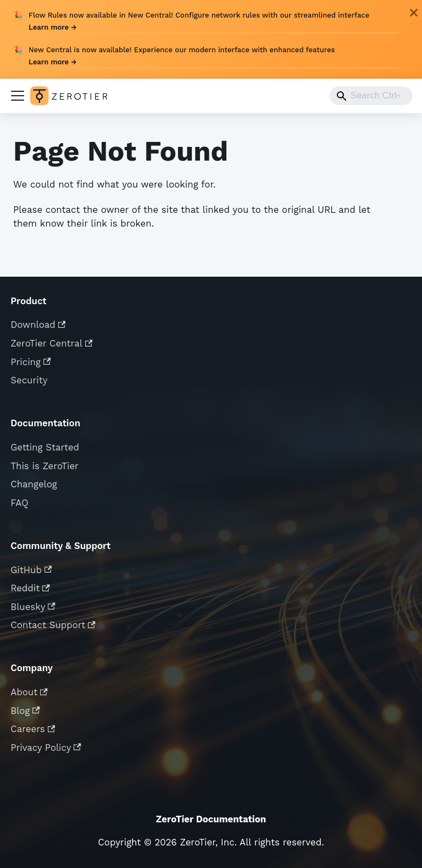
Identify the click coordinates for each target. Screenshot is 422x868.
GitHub (31, 570)
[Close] (414, 13)
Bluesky (33, 607)
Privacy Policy (46, 748)
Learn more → (52, 27)
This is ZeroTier (45, 466)
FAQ (19, 503)
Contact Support (53, 625)
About (29, 692)
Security (29, 380)
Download (38, 325)
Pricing (30, 362)
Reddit (30, 588)
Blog (25, 711)
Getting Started (45, 447)
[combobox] (371, 96)
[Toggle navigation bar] (18, 96)
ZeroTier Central (51, 343)
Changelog (34, 484)
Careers (33, 729)
